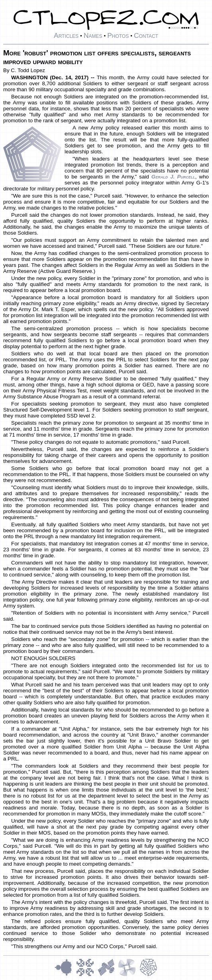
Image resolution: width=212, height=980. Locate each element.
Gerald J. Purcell (173, 177)
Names (93, 35)
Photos (118, 35)
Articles (66, 35)
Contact (146, 35)
